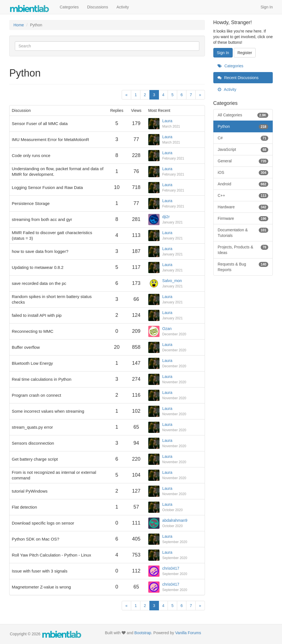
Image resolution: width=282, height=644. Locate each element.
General (243, 161)
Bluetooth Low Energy (32, 363)
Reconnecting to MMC (33, 331)
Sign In (267, 7)
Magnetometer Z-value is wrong (41, 587)
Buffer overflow (26, 347)
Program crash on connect (36, 395)
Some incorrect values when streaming (48, 411)
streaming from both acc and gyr (42, 219)
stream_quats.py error (32, 427)
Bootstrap (143, 633)
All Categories (243, 115)
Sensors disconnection (33, 443)
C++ (243, 195)
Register (245, 53)
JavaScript (243, 149)
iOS (243, 172)
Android (243, 184)
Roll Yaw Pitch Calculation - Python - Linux (51, 555)
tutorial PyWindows (30, 491)
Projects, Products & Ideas (243, 250)
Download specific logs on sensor (43, 523)
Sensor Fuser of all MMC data (40, 124)
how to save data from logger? (40, 251)
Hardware (243, 207)
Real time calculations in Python (42, 379)
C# (243, 138)
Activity (122, 7)
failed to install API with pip (37, 315)
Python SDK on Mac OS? (35, 539)
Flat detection (24, 507)
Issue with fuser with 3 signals (40, 571)
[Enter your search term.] (107, 46)
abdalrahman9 (175, 520)
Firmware (243, 218)
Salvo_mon (172, 281)
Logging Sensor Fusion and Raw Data (47, 187)
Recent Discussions (238, 78)
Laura (167, 121)
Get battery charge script (35, 459)
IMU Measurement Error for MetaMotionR (50, 139)
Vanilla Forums (188, 633)
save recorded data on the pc (39, 283)
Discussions (98, 7)
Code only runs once (31, 155)
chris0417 (171, 568)
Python (243, 126)
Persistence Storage (31, 203)
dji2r (166, 217)
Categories (69, 7)
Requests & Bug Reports (243, 267)
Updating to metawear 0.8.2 (38, 267)
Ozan (167, 329)
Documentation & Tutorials (243, 232)
